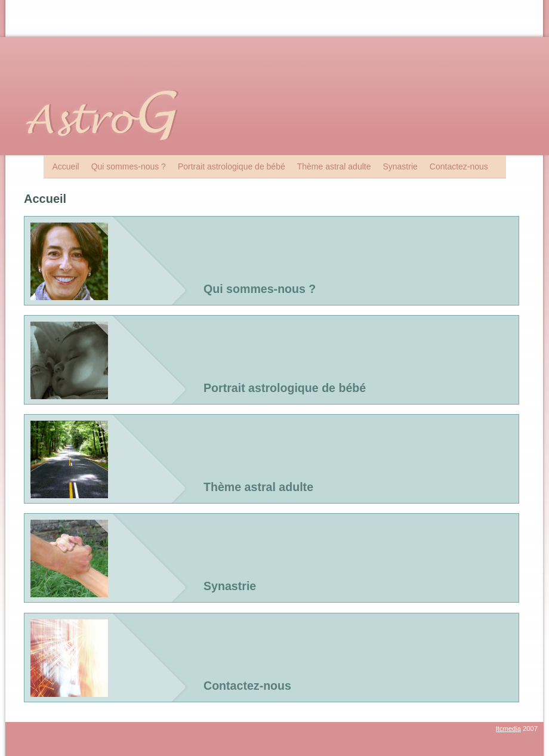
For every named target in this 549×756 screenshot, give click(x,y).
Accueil (66, 166)
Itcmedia (508, 729)
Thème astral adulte (334, 166)
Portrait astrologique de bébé (232, 166)
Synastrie (400, 166)
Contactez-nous (459, 166)
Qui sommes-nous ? (129, 166)
